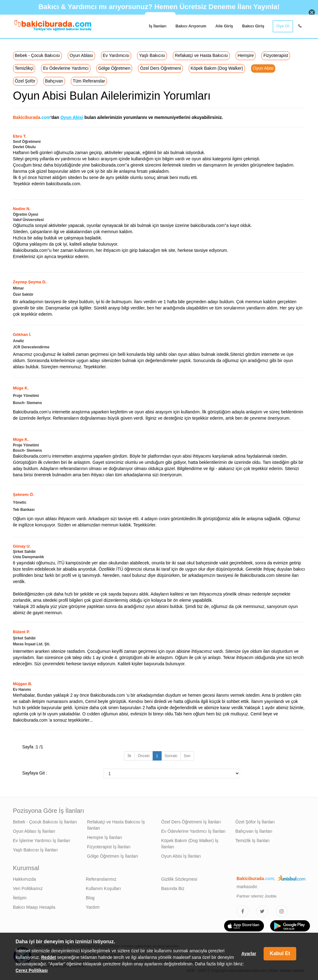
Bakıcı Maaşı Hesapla (34, 907)
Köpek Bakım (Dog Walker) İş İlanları (190, 844)
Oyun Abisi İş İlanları (181, 856)
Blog (90, 898)
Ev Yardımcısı (116, 55)
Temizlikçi (24, 68)
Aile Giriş (224, 26)
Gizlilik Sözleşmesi (179, 879)
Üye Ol (283, 26)
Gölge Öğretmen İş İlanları (113, 856)
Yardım (93, 907)
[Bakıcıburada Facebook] (242, 911)
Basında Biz (173, 888)
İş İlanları (158, 26)
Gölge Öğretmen (114, 68)
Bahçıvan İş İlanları (254, 831)
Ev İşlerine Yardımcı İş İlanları (42, 841)
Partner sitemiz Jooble (257, 896)
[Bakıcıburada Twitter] (262, 911)
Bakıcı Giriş (253, 26)
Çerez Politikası (32, 970)
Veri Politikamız (28, 888)
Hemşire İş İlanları (105, 837)
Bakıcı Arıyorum (191, 26)
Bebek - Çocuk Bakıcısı (38, 55)
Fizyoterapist (276, 55)
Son (187, 756)
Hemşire (246, 55)
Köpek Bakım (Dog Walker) (217, 68)
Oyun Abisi (263, 68)
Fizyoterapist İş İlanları (109, 847)
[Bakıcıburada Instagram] (282, 911)
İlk (129, 756)
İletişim (20, 898)
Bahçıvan (54, 81)
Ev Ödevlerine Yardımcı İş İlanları (194, 831)
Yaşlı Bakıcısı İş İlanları (35, 850)
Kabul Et (280, 953)
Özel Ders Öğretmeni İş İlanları (191, 822)
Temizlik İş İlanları (252, 841)
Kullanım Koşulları (103, 888)
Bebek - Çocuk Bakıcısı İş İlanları (45, 822)
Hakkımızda (25, 879)
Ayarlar (249, 954)
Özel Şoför (25, 81)
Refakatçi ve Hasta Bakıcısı (201, 55)
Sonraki (171, 756)
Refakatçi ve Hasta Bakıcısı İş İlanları (116, 825)
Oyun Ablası (81, 55)
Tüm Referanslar (89, 81)
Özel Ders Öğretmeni (160, 68)
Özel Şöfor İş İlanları (255, 822)
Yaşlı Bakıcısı (152, 55)
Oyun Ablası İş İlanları (34, 831)
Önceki (143, 756)
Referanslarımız (101, 879)
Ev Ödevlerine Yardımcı (66, 68)
